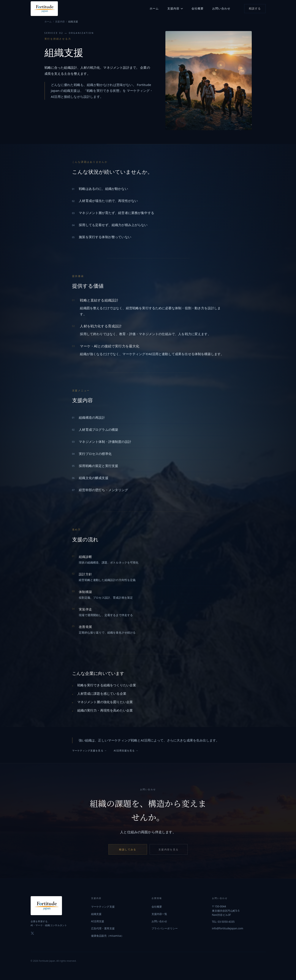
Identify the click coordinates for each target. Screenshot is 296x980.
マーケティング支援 (103, 907)
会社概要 (198, 8)
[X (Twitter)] (32, 933)
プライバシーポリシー (165, 928)
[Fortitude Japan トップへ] (44, 9)
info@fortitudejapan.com (228, 928)
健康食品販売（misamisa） (108, 936)
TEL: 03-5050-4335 (223, 922)
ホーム (154, 8)
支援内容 (175, 8)
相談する (255, 8)
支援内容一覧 (159, 914)
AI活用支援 (98, 921)
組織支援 (96, 914)
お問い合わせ (221, 8)
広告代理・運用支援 (103, 928)
